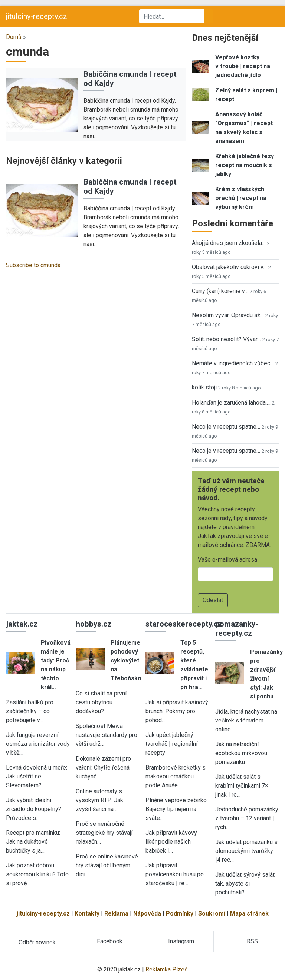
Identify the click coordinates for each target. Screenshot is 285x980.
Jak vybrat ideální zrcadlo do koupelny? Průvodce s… (34, 809)
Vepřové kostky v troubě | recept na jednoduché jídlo (243, 66)
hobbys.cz (94, 624)
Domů (14, 37)
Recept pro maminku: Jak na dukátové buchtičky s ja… (33, 842)
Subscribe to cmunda (33, 265)
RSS (252, 941)
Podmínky (180, 913)
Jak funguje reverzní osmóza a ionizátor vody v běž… (38, 744)
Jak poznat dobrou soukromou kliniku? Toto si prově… (37, 874)
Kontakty (87, 913)
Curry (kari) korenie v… (220, 291)
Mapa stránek (249, 913)
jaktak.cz (22, 624)
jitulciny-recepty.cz (37, 16)
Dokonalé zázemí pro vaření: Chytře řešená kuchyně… (103, 768)
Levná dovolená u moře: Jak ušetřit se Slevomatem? (37, 776)
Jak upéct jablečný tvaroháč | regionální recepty (171, 744)
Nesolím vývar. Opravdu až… (228, 315)
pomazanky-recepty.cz (237, 629)
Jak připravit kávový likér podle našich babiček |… (171, 842)
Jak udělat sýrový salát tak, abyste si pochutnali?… (245, 883)
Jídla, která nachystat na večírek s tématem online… (246, 720)
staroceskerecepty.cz (184, 624)
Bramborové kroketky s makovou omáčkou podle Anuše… (176, 776)
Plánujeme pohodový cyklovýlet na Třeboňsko (126, 660)
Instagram (181, 941)
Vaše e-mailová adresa (227, 560)
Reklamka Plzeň (167, 969)
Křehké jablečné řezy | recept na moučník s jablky (246, 165)
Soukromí (212, 913)
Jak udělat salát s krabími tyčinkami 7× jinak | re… (242, 786)
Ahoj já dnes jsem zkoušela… (229, 243)
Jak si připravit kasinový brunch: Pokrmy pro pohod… (177, 711)
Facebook (110, 941)
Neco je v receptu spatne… (226, 427)
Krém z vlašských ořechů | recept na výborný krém (241, 198)
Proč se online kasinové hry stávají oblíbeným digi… (107, 865)
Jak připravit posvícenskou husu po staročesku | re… (175, 874)
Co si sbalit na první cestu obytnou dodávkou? (101, 702)
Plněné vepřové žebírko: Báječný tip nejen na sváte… (177, 809)
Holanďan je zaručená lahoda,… (231, 403)
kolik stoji (204, 387)
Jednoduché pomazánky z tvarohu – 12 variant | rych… (247, 818)
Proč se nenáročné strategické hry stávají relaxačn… (104, 833)
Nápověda (147, 913)
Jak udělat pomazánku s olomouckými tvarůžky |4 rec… (246, 851)
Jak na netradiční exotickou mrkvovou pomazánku (241, 753)
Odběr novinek (37, 942)
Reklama (116, 913)
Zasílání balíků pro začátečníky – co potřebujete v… (30, 711)
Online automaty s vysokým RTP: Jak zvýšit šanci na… (99, 800)
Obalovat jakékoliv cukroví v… (229, 267)
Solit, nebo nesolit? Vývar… (226, 339)
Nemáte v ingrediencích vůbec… (233, 363)
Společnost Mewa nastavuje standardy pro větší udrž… (107, 735)
